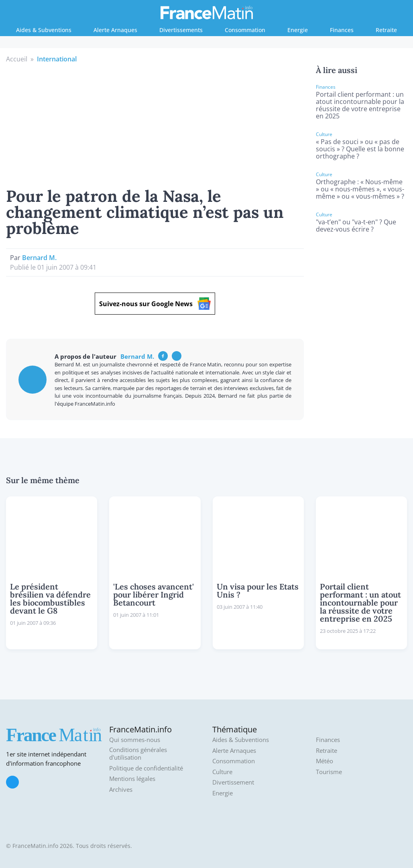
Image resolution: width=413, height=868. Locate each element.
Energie (298, 30)
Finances (342, 30)
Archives (121, 790)
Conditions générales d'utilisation (138, 754)
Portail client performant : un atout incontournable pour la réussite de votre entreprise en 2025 (360, 105)
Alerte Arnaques (115, 30)
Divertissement (233, 782)
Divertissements (181, 30)
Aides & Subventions (44, 30)
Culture (222, 772)
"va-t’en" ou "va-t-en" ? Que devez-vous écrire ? (356, 226)
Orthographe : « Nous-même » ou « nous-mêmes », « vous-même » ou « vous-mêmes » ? (360, 189)
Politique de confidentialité (146, 768)
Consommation (245, 30)
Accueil (17, 59)
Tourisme (329, 772)
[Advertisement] (155, 124)
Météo (324, 761)
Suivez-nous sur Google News (155, 304)
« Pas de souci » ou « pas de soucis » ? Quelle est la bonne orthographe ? (360, 149)
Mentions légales (132, 779)
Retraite (386, 30)
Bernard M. (39, 258)
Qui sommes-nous (135, 740)
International (57, 59)
